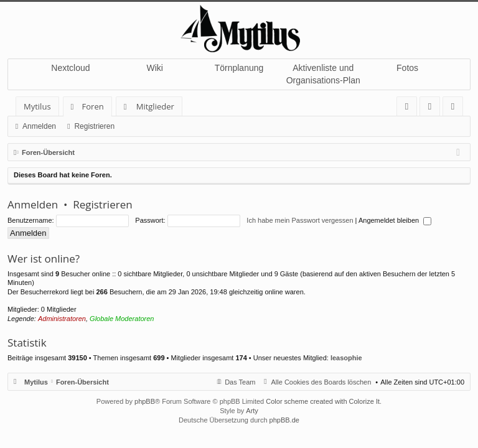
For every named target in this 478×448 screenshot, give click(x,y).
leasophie (346, 358)
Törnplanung (239, 68)
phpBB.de (284, 420)
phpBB (145, 401)
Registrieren (94, 126)
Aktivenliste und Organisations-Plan (323, 74)
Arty (252, 411)
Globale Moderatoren (122, 319)
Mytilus (37, 106)
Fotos (407, 68)
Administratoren (62, 319)
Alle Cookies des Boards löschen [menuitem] (321, 382)
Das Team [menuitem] (240, 382)
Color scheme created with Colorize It (323, 401)
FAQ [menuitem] (411, 109)
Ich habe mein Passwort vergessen (300, 220)
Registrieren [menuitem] (456, 109)
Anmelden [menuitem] (433, 109)
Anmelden (39, 126)
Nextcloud (70, 68)
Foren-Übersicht (82, 382)
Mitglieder (155, 106)
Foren (93, 106)
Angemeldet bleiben (395, 220)
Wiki (154, 68)
